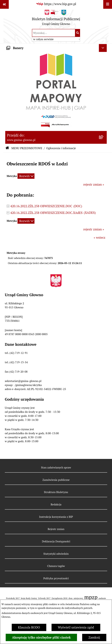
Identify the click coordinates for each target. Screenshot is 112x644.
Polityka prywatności (56, 578)
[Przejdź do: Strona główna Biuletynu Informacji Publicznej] (7, 148)
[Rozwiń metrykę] (26, 176)
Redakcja (56, 504)
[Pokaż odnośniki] (4, 4)
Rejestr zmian (56, 529)
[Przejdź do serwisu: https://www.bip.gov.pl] (56, 4)
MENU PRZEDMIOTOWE (27, 148)
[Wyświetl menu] (108, 4)
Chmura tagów (56, 566)
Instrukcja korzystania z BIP (56, 517)
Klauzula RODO (29, 627)
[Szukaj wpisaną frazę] (78, 33)
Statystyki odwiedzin (56, 554)
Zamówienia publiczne (56, 480)
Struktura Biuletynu (56, 492)
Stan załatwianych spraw (56, 468)
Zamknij (94, 637)
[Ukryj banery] (103, 48)
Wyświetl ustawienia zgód (76, 627)
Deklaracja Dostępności (56, 541)
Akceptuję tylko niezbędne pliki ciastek (41, 637)
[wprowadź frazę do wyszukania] (54, 33)
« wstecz (100, 238)
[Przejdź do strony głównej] (56, 19)
